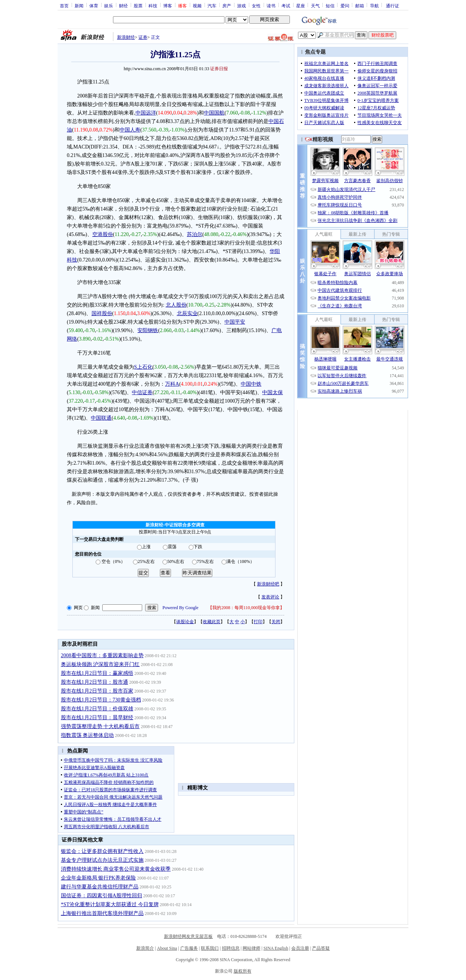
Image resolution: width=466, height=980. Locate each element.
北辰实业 (187, 313)
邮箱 (360, 6)
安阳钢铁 (148, 330)
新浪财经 (126, 37)
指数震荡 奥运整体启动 (88, 735)
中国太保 (273, 392)
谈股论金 (185, 622)
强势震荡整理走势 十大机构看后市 (100, 726)
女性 (256, 6)
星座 (301, 6)
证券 (143, 37)
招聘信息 (231, 948)
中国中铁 (251, 384)
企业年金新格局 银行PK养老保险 (98, 878)
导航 (374, 6)
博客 (168, 6)
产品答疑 (321, 948)
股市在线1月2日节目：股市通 (95, 682)
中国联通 (101, 418)
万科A (172, 384)
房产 (227, 6)
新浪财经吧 (268, 584)
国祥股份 (102, 313)
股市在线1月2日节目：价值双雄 (97, 709)
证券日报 (219, 69)
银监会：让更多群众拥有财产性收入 (102, 851)
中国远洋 (146, 113)
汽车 (212, 6)
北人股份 (176, 305)
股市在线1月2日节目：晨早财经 (97, 718)
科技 (153, 6)
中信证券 (142, 392)
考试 (286, 6)
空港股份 (103, 234)
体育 (94, 6)
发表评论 (270, 597)
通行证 (393, 6)
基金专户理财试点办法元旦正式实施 (102, 860)
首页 (64, 6)
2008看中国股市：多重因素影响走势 (102, 655)
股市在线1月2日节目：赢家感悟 (97, 673)
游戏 (241, 6)
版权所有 (243, 971)
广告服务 (189, 948)
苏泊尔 (195, 234)
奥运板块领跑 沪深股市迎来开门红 (100, 664)
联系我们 (210, 948)
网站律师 (251, 948)
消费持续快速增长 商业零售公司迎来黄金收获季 (116, 869)
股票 (138, 6)
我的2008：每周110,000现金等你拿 (246, 608)
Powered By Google (180, 608)
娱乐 (109, 6)
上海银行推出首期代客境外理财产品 (102, 913)
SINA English (276, 948)
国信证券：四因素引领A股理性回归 (102, 896)
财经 (123, 6)
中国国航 (214, 113)
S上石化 (143, 367)
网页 (78, 608)
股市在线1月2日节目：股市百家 (97, 691)
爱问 (345, 6)
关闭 (276, 622)
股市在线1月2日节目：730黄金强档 (101, 700)
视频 (197, 6)
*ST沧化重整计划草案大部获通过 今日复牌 (110, 904)
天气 (315, 6)
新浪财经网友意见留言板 (188, 936)
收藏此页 (212, 622)
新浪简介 (145, 948)
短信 (330, 6)
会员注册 (300, 948)
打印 (258, 622)
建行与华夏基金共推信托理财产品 (100, 887)
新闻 (79, 6)
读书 (271, 6)
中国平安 (235, 322)
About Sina (167, 948)
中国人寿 (130, 130)
